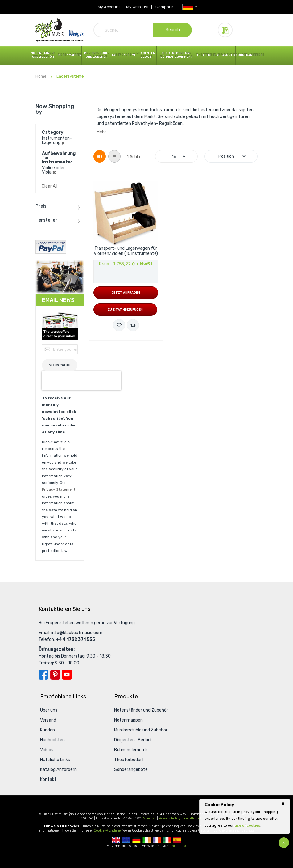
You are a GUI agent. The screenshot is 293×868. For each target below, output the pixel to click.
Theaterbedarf (209, 55)
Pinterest (55, 675)
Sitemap (150, 818)
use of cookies (248, 825)
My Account (109, 7)
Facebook (43, 675)
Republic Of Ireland (147, 840)
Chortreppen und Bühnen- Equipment (177, 55)
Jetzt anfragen (126, 293)
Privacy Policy (170, 818)
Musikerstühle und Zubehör (97, 55)
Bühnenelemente (131, 750)
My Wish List (137, 7)
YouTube (67, 675)
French (157, 840)
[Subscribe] (60, 365)
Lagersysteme (124, 55)
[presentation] (81, 381)
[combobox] (143, 30)
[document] (245, 815)
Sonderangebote (250, 55)
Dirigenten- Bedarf (146, 55)
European (126, 840)
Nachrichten (52, 740)
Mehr (101, 132)
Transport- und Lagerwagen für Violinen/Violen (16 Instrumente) (126, 251)
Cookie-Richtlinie (107, 830)
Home (41, 76)
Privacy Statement (59, 489)
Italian (167, 840)
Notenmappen (70, 55)
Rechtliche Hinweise (199, 818)
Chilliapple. (178, 846)
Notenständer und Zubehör (43, 55)
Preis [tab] (41, 206)
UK (116, 840)
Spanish (177, 840)
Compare (165, 7)
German (136, 840)
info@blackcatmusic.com (77, 633)
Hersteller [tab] (46, 220)
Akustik (229, 55)
